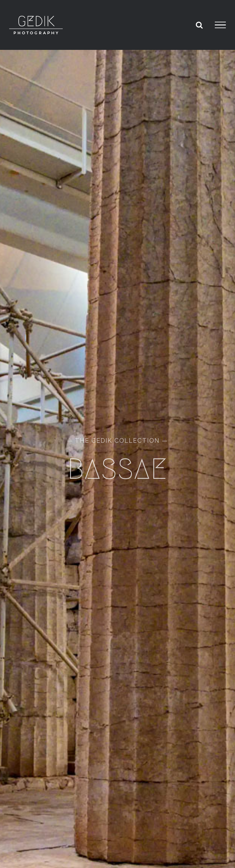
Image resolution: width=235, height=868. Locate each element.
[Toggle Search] (199, 25)
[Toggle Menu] (220, 25)
